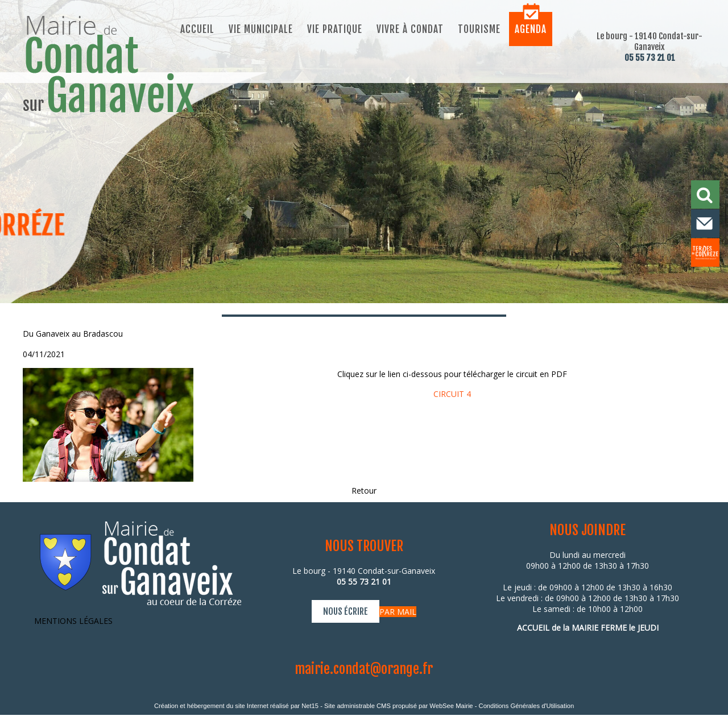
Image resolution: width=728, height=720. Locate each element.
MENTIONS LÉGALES (73, 621)
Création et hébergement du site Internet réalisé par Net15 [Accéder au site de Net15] (236, 706)
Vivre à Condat (410, 29)
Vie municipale (261, 29)
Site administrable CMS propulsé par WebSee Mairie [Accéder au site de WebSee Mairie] (399, 706)
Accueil (197, 29)
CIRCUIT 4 (452, 394)
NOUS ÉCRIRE (346, 611)
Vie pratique (335, 29)
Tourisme (479, 29)
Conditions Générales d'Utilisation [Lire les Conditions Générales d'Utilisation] (527, 706)
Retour (364, 491)
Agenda (531, 29)
